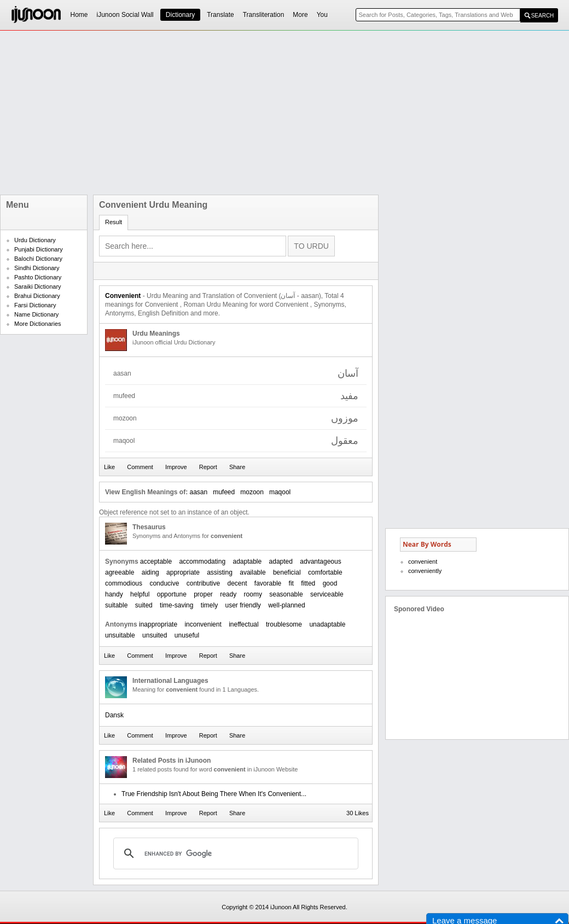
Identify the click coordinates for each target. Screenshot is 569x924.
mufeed (224, 492)
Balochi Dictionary (38, 259)
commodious (124, 583)
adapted (281, 562)
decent (237, 583)
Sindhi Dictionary (37, 268)
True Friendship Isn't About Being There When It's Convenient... (214, 794)
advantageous (320, 562)
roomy (253, 594)
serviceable (327, 594)
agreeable (120, 572)
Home (79, 15)
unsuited (155, 635)
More (300, 15)
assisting (220, 572)
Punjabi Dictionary (39, 249)
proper (203, 594)
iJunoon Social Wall (125, 15)
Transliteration (264, 15)
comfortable (325, 572)
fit (291, 583)
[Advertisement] (251, 113)
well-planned (286, 605)
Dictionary (180, 15)
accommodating (202, 562)
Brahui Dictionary (37, 296)
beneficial (287, 572)
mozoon (252, 492)
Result (114, 222)
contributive (203, 583)
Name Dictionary (36, 314)
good (330, 583)
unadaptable (327, 624)
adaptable (247, 562)
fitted (308, 583)
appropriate (183, 572)
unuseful (187, 635)
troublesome (284, 624)
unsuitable (120, 635)
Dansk (114, 715)
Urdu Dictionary (35, 240)
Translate (220, 15)
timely (209, 605)
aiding (150, 572)
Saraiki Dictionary (38, 286)
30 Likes (358, 813)
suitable (116, 605)
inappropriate (158, 624)
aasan (198, 492)
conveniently (425, 571)
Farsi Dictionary (35, 305)
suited (144, 605)
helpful (140, 594)
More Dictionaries (38, 324)
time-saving (176, 605)
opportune (172, 594)
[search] (234, 853)
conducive (164, 583)
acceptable (156, 562)
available (252, 572)
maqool (280, 492)
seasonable (286, 594)
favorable (268, 583)
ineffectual (244, 624)
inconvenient (203, 624)
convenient (423, 562)
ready (228, 594)
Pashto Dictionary (38, 277)
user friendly (243, 605)
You (322, 15)
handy (114, 594)
